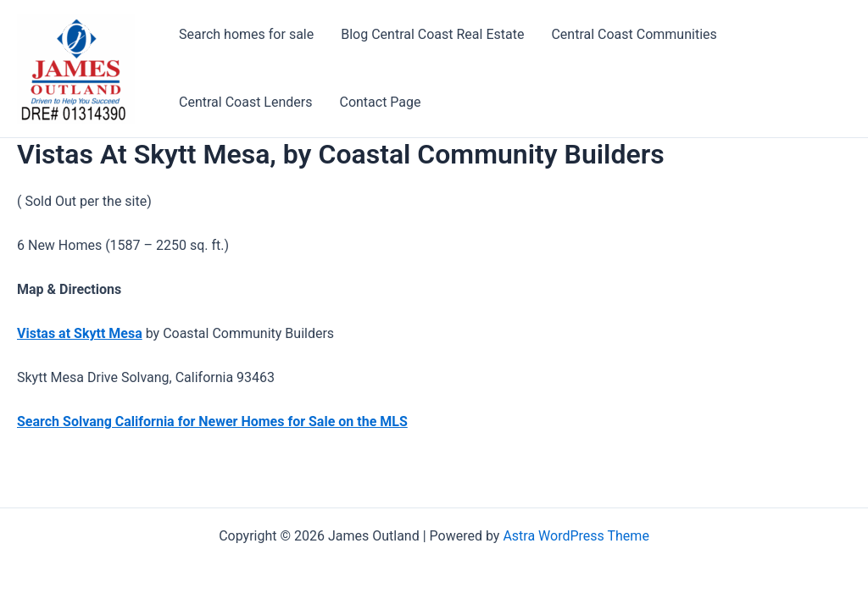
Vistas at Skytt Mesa (80, 333)
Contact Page (380, 102)
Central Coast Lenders (245, 102)
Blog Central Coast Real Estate (432, 34)
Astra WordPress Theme (576, 536)
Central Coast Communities (634, 34)
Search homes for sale (246, 34)
